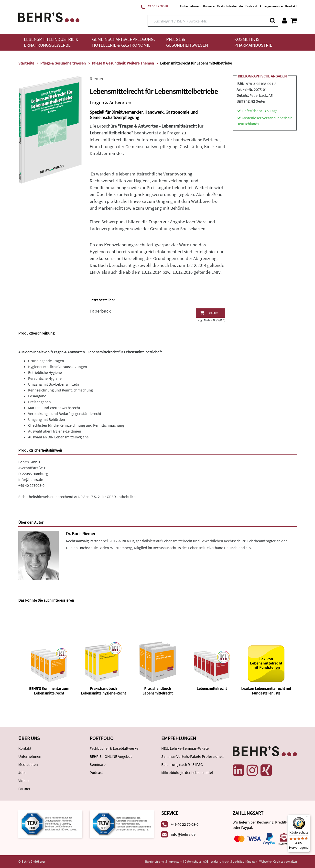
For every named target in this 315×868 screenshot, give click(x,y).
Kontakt (291, 6)
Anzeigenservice (271, 6)
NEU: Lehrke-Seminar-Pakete (185, 748)
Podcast (251, 6)
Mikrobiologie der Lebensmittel (187, 772)
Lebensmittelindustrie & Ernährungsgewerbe (51, 42)
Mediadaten (28, 764)
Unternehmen (190, 6)
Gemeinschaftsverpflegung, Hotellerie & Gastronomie (124, 42)
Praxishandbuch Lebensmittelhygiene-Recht (103, 691)
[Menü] (307, 817)
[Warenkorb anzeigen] (294, 21)
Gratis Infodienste (230, 6)
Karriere (209, 6)
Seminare (98, 764)
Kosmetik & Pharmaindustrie (253, 42)
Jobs (22, 772)
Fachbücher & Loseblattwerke (114, 748)
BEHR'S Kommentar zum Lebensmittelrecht (49, 691)
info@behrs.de (31, 479)
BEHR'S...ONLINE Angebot (111, 756)
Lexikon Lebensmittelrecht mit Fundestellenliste (266, 691)
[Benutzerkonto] (284, 21)
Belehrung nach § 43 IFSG (182, 764)
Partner (24, 789)
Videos (24, 781)
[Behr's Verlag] (49, 17)
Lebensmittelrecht (212, 688)
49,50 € (209, 313)
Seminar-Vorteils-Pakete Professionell (192, 756)
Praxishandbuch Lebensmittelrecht (157, 691)
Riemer (97, 79)
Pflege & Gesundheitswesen (187, 42)
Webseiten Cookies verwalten (278, 862)
